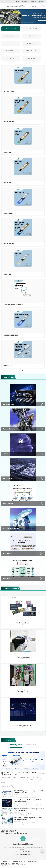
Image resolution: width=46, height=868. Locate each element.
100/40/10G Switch (11, 51)
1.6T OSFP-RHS (6, 862)
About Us (21, 6)
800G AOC (37, 862)
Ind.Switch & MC (31, 44)
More (23, 371)
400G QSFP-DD (16, 863)
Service (18, 6)
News (24, 6)
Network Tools (31, 58)
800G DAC (30, 862)
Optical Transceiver (11, 29)
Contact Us (33, 1)
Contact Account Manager (23, 844)
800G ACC (22, 862)
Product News (31, 745)
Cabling (11, 44)
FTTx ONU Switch (11, 58)
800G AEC (15, 862)
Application (14, 6)
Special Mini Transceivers (11, 36)
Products (9, 6)
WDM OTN (31, 36)
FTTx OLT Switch (31, 51)
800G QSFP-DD (6, 863)
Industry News (16, 745)
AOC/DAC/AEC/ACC (31, 29)
